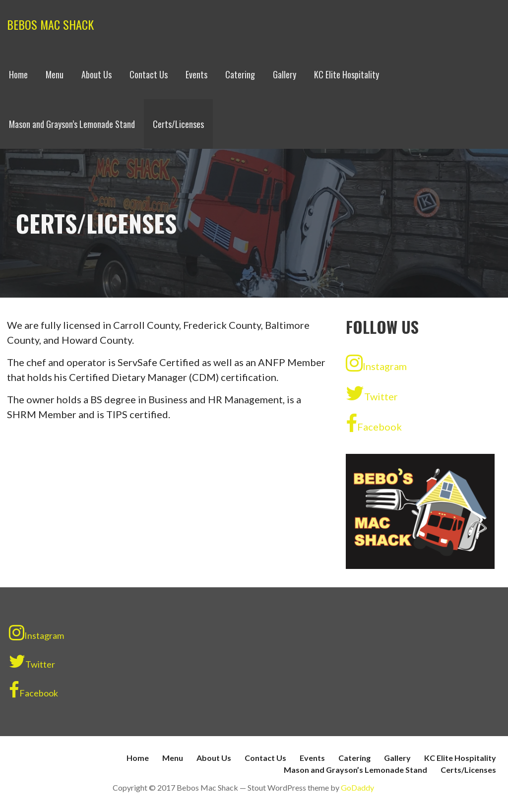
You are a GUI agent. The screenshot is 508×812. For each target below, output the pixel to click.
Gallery (285, 74)
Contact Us (149, 74)
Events (196, 74)
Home (18, 74)
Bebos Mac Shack (50, 24)
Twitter (372, 393)
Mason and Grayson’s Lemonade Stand (72, 124)
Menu (55, 74)
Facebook (374, 424)
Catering (240, 74)
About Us (96, 74)
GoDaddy (357, 787)
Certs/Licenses (178, 124)
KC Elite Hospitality (347, 74)
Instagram (376, 363)
